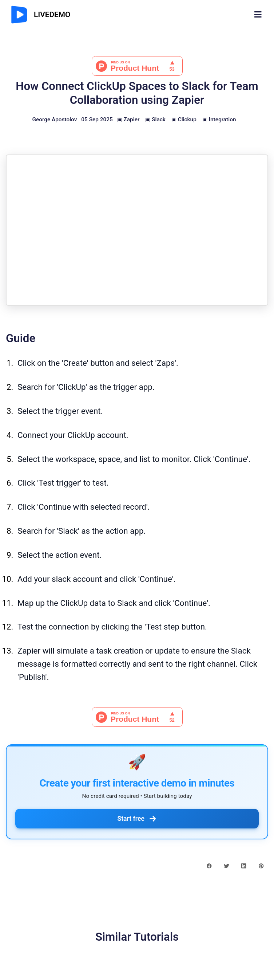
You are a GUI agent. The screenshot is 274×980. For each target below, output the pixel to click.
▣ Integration (219, 119)
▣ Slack (155, 119)
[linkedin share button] (244, 865)
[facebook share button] (209, 865)
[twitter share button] (227, 865)
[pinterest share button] (261, 865)
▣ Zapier (128, 119)
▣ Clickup (184, 119)
